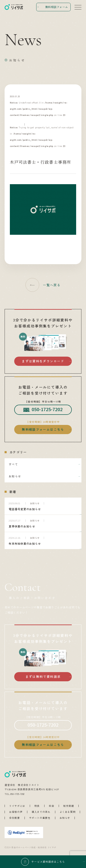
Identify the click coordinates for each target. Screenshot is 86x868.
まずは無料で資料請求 (43, 676)
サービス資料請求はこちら (48, 862)
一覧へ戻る (52, 285)
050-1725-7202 (43, 410)
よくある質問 (68, 812)
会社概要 (15, 818)
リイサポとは (17, 806)
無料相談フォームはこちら (43, 429)
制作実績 (69, 806)
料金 (51, 806)
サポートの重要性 (40, 818)
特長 (37, 806)
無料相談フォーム (57, 7)
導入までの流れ (41, 812)
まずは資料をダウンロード (43, 361)
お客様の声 (16, 812)
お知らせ (15, 476)
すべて (13, 464)
